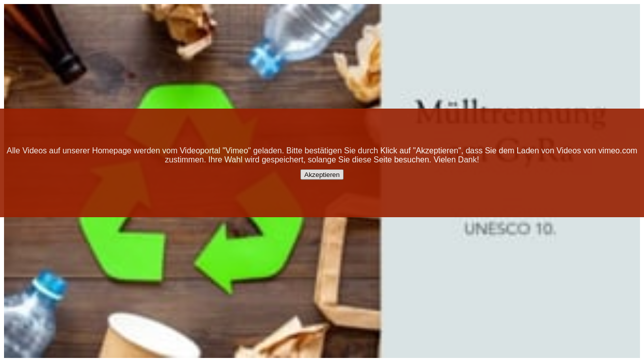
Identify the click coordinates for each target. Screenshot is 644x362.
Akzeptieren (322, 175)
